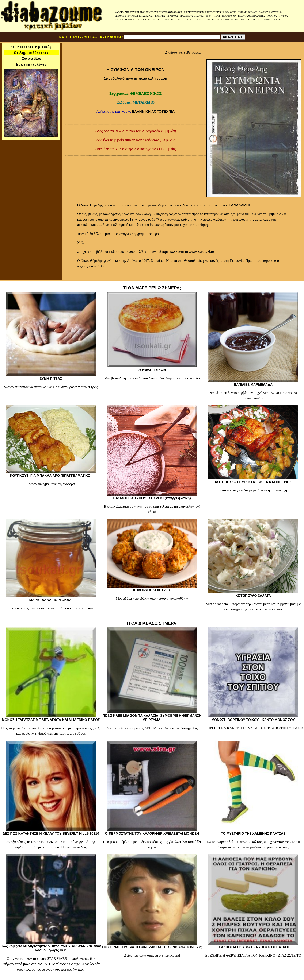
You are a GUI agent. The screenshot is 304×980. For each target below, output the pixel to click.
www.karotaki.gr (202, 252)
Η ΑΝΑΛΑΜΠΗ (240, 205)
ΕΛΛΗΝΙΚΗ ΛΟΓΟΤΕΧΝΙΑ (153, 111)
